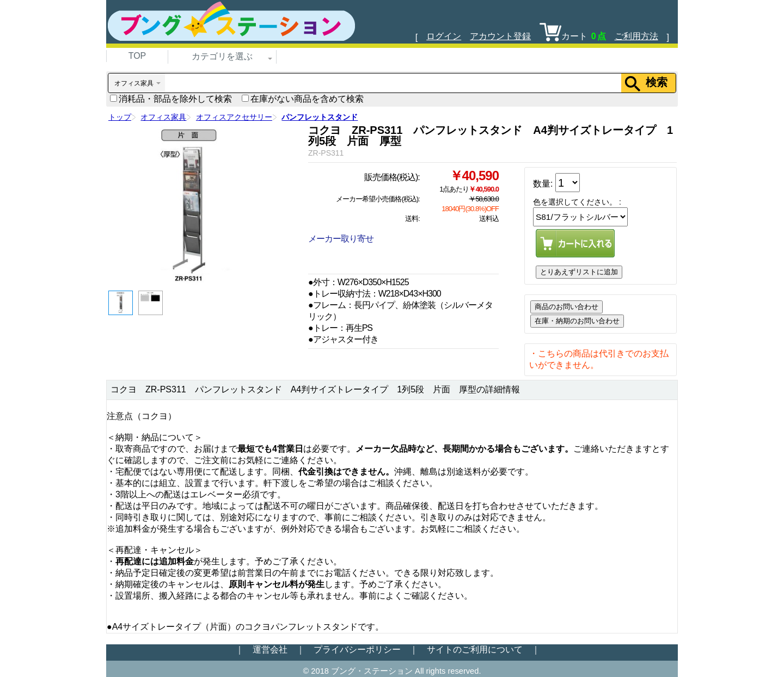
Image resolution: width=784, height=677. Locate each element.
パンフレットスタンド (320, 117)
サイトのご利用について (475, 650)
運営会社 (270, 650)
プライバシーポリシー (357, 650)
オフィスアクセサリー (234, 117)
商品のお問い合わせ (566, 307)
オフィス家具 (163, 117)
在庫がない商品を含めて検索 (303, 99)
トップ (120, 117)
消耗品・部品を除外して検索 (171, 99)
